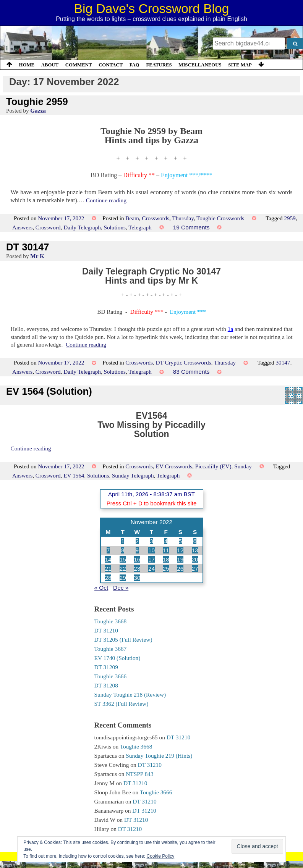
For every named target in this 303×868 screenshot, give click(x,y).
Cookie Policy (161, 856)
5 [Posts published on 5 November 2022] (181, 541)
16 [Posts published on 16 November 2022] (137, 559)
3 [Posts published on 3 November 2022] (151, 541)
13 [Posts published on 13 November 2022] (195, 550)
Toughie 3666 (111, 676)
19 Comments (191, 227)
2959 (290, 218)
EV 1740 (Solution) (117, 658)
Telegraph (140, 227)
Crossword (48, 227)
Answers (22, 227)
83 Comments (191, 372)
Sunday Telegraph (133, 475)
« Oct (101, 588)
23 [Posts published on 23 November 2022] (137, 569)
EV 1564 (74, 475)
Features (159, 65)
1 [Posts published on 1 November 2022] (123, 541)
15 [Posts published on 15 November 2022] (123, 559)
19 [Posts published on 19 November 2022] (180, 559)
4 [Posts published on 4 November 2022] (166, 541)
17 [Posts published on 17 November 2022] (151, 559)
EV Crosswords (174, 466)
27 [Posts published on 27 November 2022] (195, 569)
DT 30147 (28, 247)
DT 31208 (106, 685)
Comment (79, 65)
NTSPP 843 (139, 774)
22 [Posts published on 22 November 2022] (123, 569)
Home (27, 65)
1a (231, 329)
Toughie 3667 (111, 649)
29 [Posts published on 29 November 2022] (123, 578)
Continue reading (106, 200)
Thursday (183, 218)
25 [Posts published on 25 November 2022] (166, 569)
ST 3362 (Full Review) (122, 704)
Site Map (240, 65)
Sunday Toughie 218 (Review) (130, 695)
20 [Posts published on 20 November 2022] (195, 559)
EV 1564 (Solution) (49, 391)
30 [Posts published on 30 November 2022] (137, 578)
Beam (132, 218)
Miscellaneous (200, 65)
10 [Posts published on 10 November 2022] (151, 550)
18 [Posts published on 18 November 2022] (166, 559)
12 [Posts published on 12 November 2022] (180, 550)
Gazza (38, 111)
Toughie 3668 (111, 621)
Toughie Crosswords (220, 218)
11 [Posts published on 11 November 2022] (166, 550)
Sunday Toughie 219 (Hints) (159, 756)
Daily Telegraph (82, 227)
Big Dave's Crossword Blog (152, 9)
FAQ (134, 65)
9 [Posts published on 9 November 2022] (137, 550)
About (50, 65)
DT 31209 (106, 667)
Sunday (243, 466)
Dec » (121, 588)
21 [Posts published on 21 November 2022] (108, 569)
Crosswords (156, 218)
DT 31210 (106, 630)
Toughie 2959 (37, 102)
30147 (283, 362)
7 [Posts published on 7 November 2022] (108, 550)
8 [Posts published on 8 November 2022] (123, 550)
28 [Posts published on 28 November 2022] (108, 578)
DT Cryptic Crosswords (184, 362)
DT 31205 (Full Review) (123, 640)
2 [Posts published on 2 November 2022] (137, 541)
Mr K (37, 256)
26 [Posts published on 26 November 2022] (180, 569)
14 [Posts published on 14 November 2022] (108, 559)
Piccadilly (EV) (213, 466)
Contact (111, 65)
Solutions (115, 227)
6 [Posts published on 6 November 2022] (195, 541)
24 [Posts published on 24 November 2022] (151, 569)
